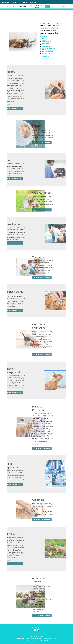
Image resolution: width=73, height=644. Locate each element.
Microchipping (45, 43)
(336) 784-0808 (6, 2)
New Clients (23, 6)
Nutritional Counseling (48, 48)
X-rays (43, 40)
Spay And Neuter (46, 42)
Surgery (43, 38)
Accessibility (30, 641)
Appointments (56, 6)
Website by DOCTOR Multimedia (43, 641)
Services (48, 6)
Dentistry (44, 37)
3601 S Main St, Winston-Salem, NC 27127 (25, 2)
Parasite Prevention (47, 51)
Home (9, 6)
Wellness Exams (46, 47)
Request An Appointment (22, 143)
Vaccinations (45, 45)
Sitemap (24, 641)
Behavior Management (48, 50)
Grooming (44, 55)
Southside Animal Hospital (36, 6)
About (14, 6)
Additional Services (47, 58)
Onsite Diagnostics (47, 53)
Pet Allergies (45, 56)
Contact (64, 6)
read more (15, 351)
